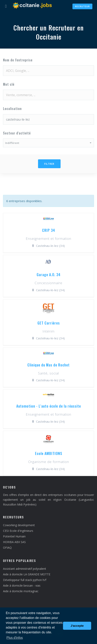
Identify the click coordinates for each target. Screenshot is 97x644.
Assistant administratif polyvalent (25, 569)
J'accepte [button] (77, 626)
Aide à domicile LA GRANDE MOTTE (27, 574)
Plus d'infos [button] (15, 638)
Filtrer (49, 164)
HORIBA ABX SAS (14, 542)
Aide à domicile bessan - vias (22, 586)
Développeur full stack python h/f (25, 580)
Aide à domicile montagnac (21, 591)
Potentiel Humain (14, 536)
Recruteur (82, 6)
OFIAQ (7, 548)
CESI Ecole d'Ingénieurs (18, 531)
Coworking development (19, 525)
